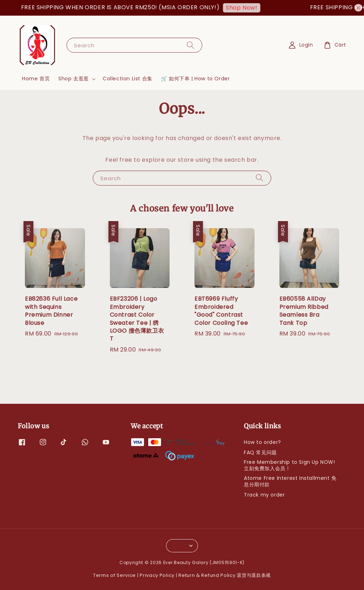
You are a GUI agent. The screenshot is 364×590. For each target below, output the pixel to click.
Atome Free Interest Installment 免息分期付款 (290, 481)
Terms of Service (114, 575)
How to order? (263, 442)
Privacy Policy (157, 575)
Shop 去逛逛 (74, 79)
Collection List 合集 (128, 79)
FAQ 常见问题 (260, 452)
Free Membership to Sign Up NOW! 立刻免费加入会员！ (290, 465)
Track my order (264, 495)
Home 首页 (36, 79)
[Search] (191, 45)
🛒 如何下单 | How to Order (196, 79)
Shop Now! (245, 8)
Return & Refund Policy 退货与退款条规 (225, 575)
